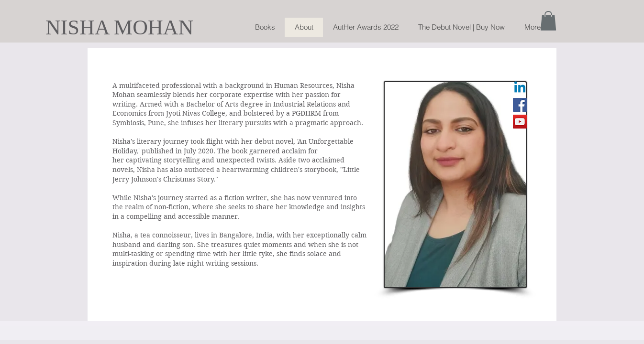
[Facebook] (520, 105)
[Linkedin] (520, 88)
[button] (548, 21)
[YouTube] (520, 122)
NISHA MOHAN (119, 27)
